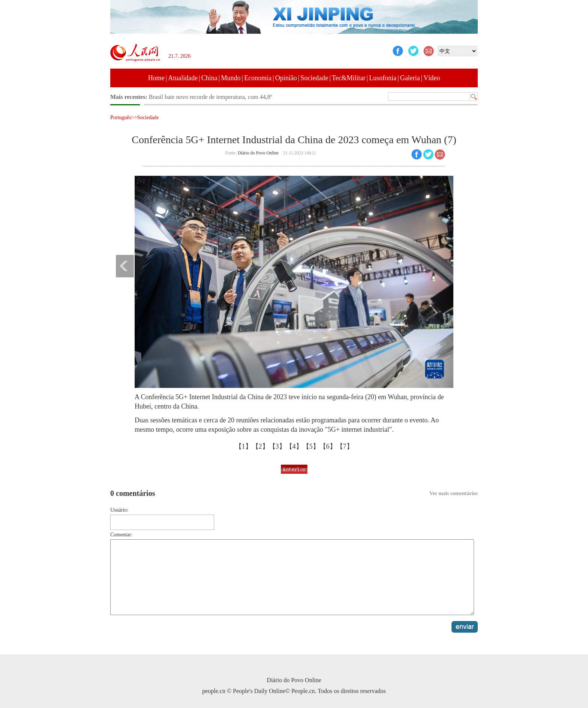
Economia (258, 78)
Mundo (231, 78)
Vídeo (432, 78)
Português (121, 118)
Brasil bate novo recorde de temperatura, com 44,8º (211, 97)
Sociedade (314, 78)
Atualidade (183, 78)
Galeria (410, 78)
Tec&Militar (349, 78)
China (209, 78)
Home (156, 78)
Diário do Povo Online (258, 153)
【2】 (260, 446)
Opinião (286, 78)
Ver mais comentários (454, 493)
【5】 (311, 446)
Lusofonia (383, 78)
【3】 (277, 446)
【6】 (328, 446)
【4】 (294, 446)
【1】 (244, 446)
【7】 (345, 446)
